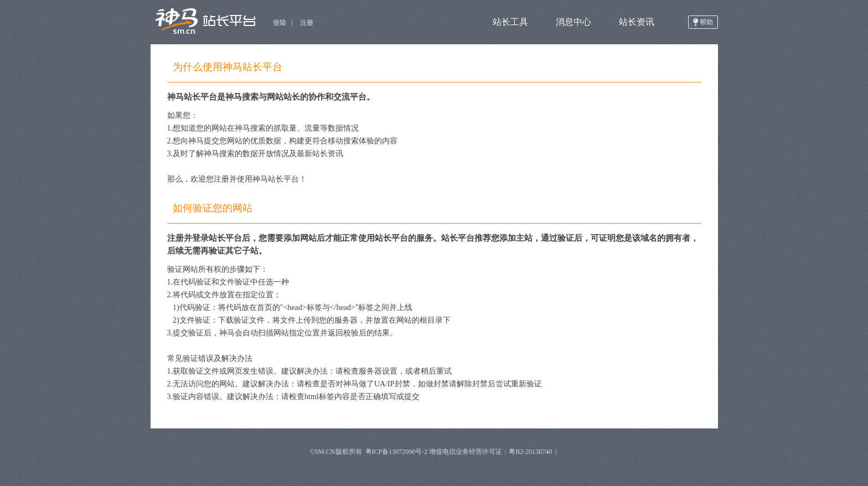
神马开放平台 (209, 22)
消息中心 (573, 22)
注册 (307, 23)
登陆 (280, 23)
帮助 (706, 22)
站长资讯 (637, 22)
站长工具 (510, 22)
